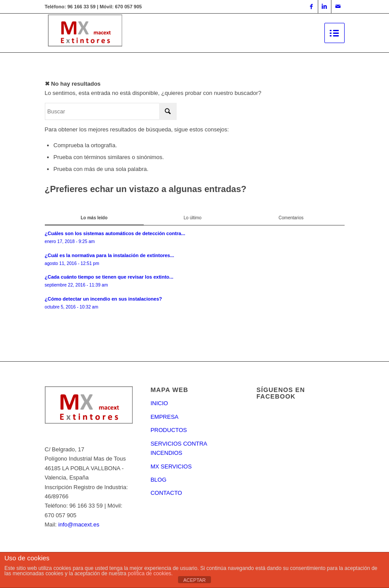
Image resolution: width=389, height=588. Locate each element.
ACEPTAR (194, 580)
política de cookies (150, 573)
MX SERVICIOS (171, 466)
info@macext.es (79, 524)
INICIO (159, 403)
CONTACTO (166, 493)
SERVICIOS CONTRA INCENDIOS (178, 448)
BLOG (158, 480)
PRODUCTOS (169, 430)
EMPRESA (164, 417)
